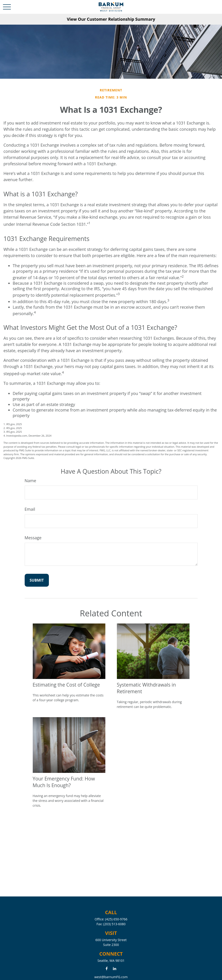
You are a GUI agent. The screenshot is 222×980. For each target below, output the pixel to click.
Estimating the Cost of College (66, 685)
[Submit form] (37, 580)
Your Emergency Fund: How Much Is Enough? (64, 782)
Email (30, 509)
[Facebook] (107, 968)
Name (30, 481)
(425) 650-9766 (116, 919)
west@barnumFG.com (111, 977)
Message (33, 538)
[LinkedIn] (114, 968)
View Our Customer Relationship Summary (111, 19)
